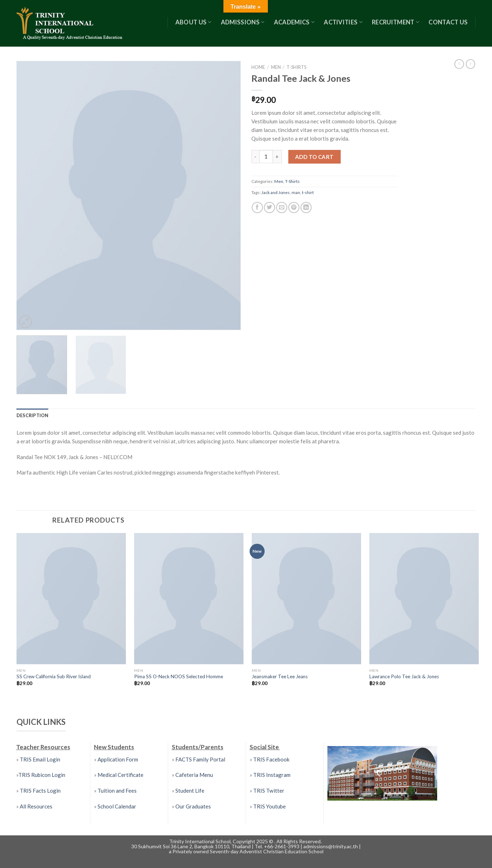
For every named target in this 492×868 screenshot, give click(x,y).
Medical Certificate (120, 775)
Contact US (448, 22)
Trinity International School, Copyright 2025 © (222, 841)
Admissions (243, 22)
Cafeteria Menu (194, 775)
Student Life (190, 791)
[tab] (32, 416)
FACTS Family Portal (200, 759)
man (296, 192)
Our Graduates (193, 806)
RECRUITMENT (396, 22)
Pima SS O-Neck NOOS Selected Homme (179, 676)
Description (32, 416)
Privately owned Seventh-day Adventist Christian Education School (248, 851)
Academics (294, 22)
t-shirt (308, 192)
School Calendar (117, 806)
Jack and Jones (276, 192)
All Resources (36, 806)
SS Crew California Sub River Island (54, 676)
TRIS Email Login (40, 759)
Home (258, 67)
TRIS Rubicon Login (42, 775)
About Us (193, 22)
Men (276, 67)
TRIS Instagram (272, 775)
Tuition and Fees (117, 791)
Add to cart (314, 157)
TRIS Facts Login (40, 791)
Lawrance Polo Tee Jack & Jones (404, 676)
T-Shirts (296, 67)
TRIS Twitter (269, 791)
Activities (343, 22)
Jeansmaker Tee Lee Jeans (280, 676)
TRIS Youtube (269, 806)
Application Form (118, 759)
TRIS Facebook (271, 759)
